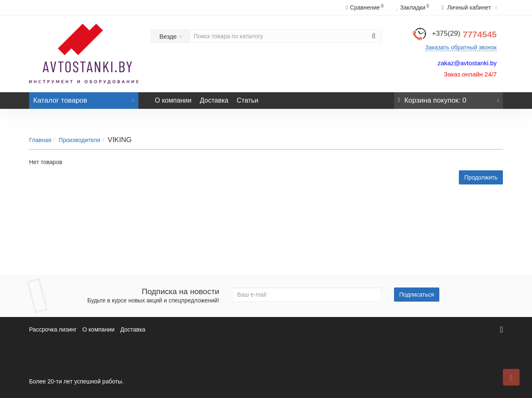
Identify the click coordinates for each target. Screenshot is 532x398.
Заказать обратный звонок (461, 47)
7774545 (464, 34)
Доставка (214, 100)
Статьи (247, 100)
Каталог (84, 98)
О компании (173, 100)
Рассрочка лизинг (53, 329)
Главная (40, 140)
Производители (79, 140)
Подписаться (417, 295)
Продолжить (481, 177)
